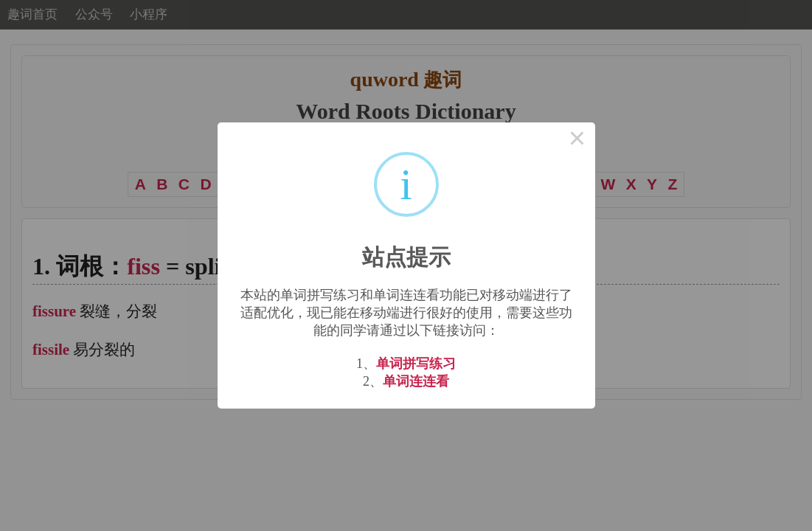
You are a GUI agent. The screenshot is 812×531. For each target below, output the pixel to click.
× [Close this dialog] (577, 140)
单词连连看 (416, 381)
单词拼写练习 (416, 364)
